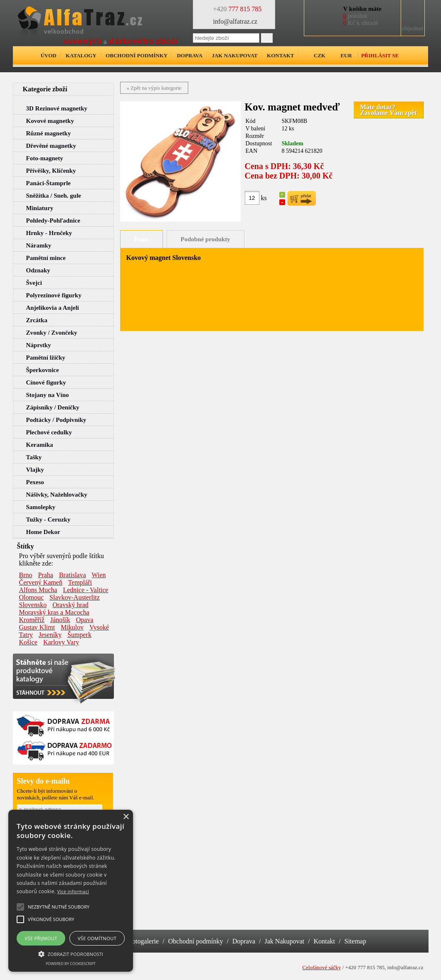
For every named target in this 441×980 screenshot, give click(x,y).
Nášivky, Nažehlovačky (57, 495)
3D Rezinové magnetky (57, 108)
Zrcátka (37, 320)
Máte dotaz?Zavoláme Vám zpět (388, 110)
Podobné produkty (206, 239)
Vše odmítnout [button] (97, 938)
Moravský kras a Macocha (54, 612)
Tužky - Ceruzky (48, 519)
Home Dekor (43, 532)
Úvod (49, 55)
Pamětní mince (46, 258)
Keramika (40, 445)
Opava (85, 620)
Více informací (73, 891)
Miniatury (40, 208)
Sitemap (355, 941)
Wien (99, 575)
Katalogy (81, 55)
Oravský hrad (70, 605)
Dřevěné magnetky (51, 146)
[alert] (71, 891)
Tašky (34, 457)
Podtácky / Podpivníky (56, 420)
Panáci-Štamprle (48, 183)
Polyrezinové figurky (54, 295)
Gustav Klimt (37, 627)
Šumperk (79, 635)
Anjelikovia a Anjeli (53, 308)
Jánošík (60, 620)
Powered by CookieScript (71, 964)
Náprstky (39, 345)
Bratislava (73, 575)
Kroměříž (32, 620)
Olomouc (32, 597)
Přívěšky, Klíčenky (51, 171)
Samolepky (41, 507)
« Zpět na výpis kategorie (154, 88)
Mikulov (72, 627)
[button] (71, 953)
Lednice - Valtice (85, 590)
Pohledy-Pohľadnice (53, 220)
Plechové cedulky (49, 432)
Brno (26, 575)
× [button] (126, 817)
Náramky (39, 245)
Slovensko (33, 605)
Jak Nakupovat (285, 941)
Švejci (34, 283)
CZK (320, 55)
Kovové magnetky (50, 121)
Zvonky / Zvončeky (52, 333)
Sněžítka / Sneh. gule (54, 196)
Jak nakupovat (234, 55)
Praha (46, 575)
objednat (413, 28)
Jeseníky (50, 635)
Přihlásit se (380, 55)
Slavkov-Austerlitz (75, 597)
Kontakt (281, 55)
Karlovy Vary (61, 642)
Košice (28, 642)
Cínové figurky (46, 382)
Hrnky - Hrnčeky (49, 233)
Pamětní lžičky (46, 358)
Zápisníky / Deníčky (53, 407)
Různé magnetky (49, 133)
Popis (142, 239)
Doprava (190, 55)
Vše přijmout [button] (41, 938)
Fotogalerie (144, 941)
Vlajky (35, 470)
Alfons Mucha (38, 590)
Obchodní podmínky (137, 55)
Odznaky (38, 270)
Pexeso (35, 482)
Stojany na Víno (48, 395)
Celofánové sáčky (322, 967)
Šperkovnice (43, 370)
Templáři (80, 582)
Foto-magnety (45, 158)
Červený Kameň (41, 582)
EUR (346, 55)
